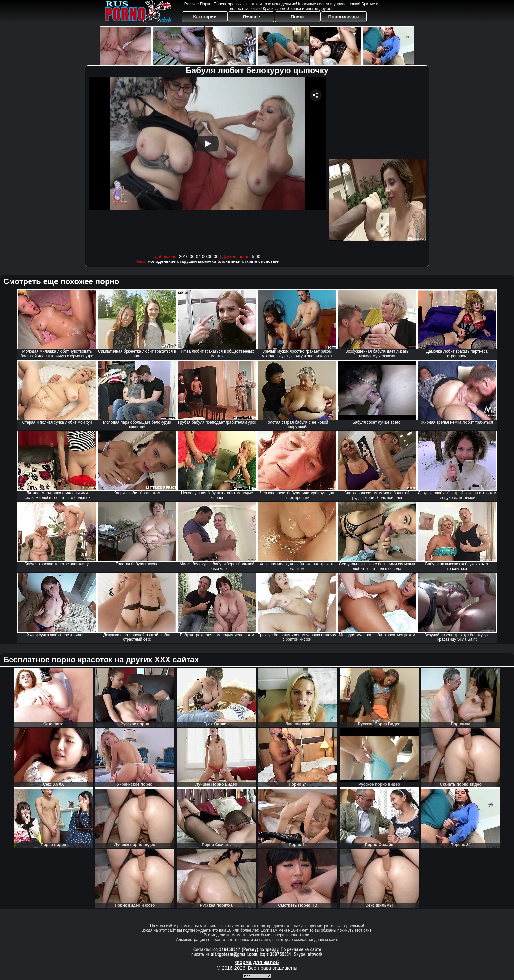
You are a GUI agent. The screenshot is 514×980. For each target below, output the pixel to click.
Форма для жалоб (257, 962)
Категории (205, 17)
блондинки (229, 261)
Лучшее (251, 17)
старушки (187, 261)
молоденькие (162, 261)
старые (249, 261)
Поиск (298, 17)
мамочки (207, 261)
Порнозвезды (344, 17)
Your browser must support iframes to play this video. (208, 164)
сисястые (268, 261)
